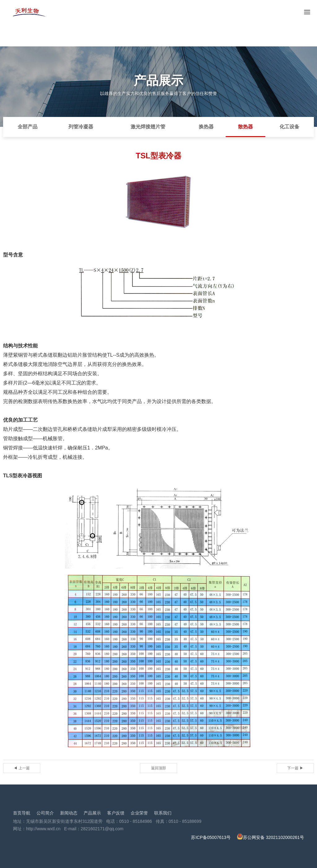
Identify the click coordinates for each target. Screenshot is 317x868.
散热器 (245, 127)
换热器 (206, 127)
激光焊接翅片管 (148, 127)
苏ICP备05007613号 (211, 837)
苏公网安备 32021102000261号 (270, 837)
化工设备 (289, 127)
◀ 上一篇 (22, 768)
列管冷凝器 (81, 127)
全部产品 (28, 127)
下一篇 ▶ (295, 768)
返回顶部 (158, 768)
